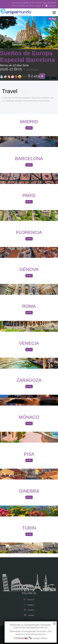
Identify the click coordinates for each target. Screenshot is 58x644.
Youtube (29, 615)
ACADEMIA (52, 3)
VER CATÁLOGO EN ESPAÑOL (17, 3)
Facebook (29, 600)
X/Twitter (29, 610)
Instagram (29, 605)
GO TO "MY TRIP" (35, 3)
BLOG (45, 3)
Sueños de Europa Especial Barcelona (27, 57)
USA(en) (52, 6)
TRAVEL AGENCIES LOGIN (19, 6)
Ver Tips (29, 128)
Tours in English (37, 6)
